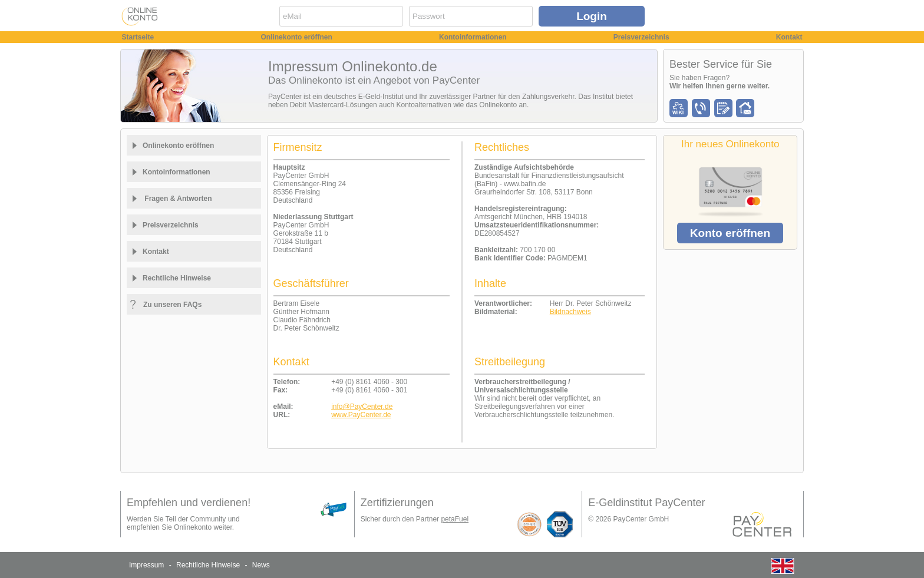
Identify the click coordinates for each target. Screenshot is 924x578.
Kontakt (789, 37)
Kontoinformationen (473, 37)
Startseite (138, 37)
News (261, 565)
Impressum (146, 565)
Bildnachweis (570, 312)
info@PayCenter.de (362, 407)
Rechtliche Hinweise (208, 565)
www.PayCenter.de (361, 415)
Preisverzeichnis (641, 37)
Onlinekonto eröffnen (296, 37)
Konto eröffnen (730, 233)
